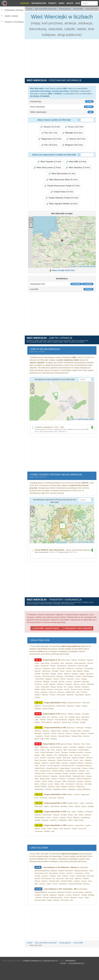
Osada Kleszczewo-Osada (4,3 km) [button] (62, 186)
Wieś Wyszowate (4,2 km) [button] (62, 174)
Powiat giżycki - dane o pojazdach (77, 628)
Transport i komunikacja (14, 22)
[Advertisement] (13, 40)
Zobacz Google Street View (63, 270)
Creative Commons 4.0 (32, 961)
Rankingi (25, 3)
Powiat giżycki (65, 9)
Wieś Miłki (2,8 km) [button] (76, 162)
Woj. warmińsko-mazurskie (45, 9)
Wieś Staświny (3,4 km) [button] (78, 168)
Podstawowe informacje (14, 10)
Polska (29, 9)
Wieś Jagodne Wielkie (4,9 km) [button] (62, 204)
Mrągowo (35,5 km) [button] (72, 145)
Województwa (39, 3)
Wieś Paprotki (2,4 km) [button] (49, 162)
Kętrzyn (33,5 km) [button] (76, 139)
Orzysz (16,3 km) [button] (74, 127)
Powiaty (52, 3)
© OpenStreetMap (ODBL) (86, 266)
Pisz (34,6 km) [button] (49, 145)
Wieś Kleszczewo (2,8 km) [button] (47, 168)
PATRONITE (70, 961)
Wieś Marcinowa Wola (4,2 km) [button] (62, 180)
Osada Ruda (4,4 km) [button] (62, 192)
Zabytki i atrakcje (11, 16)
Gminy (62, 3)
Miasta (70, 3)
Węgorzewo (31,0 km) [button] (50, 139)
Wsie (78, 3)
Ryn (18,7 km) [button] (49, 133)
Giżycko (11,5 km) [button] (50, 127)
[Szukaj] (89, 3)
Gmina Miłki (78, 9)
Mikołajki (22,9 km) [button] (72, 133)
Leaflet (74, 266)
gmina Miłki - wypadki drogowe (46, 628)
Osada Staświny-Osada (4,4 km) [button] (62, 198)
